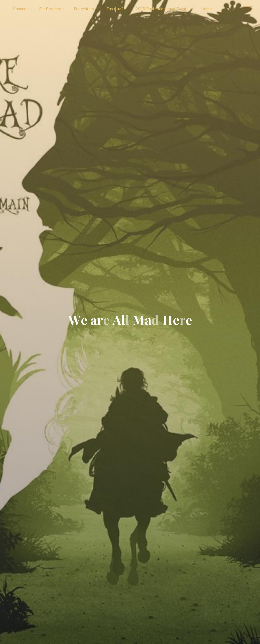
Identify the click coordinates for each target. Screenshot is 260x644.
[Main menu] (248, 9)
